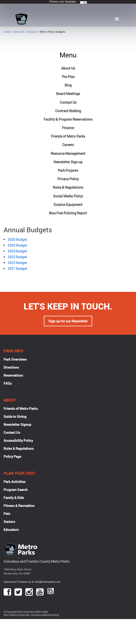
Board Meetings (68, 94)
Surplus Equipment (68, 205)
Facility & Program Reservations (68, 119)
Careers (68, 145)
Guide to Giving (15, 416)
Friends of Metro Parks (68, 136)
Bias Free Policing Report (68, 213)
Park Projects (68, 170)
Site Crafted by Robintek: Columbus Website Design (31, 615)
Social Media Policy (68, 196)
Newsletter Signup (17, 424)
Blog (68, 85)
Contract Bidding (68, 111)
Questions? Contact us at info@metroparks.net (32, 582)
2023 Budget (17, 257)
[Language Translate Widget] (83, 2)
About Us (19, 32)
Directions (11, 367)
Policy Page (12, 456)
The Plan (68, 77)
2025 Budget (17, 245)
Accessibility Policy (18, 440)
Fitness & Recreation (19, 506)
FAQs (8, 383)
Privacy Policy (68, 179)
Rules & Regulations (68, 187)
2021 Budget (17, 268)
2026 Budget (17, 239)
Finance (32, 32)
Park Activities (15, 482)
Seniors (9, 522)
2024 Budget (17, 251)
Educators (11, 530)
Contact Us (68, 102)
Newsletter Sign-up (68, 162)
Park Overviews (15, 359)
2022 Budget (17, 263)
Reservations (13, 375)
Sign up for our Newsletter (68, 321)
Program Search (16, 490)
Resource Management (68, 153)
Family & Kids (14, 498)
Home (7, 32)
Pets (7, 514)
